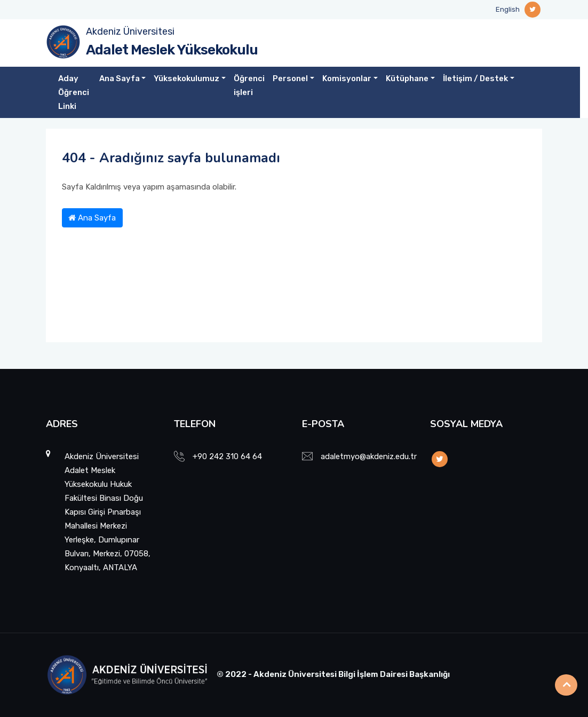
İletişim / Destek (475, 78)
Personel (290, 78)
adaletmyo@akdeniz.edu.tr (369, 456)
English (508, 9)
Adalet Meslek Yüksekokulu (172, 50)
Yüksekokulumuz (186, 78)
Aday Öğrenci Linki (74, 92)
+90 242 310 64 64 (227, 456)
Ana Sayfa (120, 78)
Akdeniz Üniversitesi (130, 31)
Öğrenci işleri (249, 85)
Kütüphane (407, 78)
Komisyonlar (347, 78)
